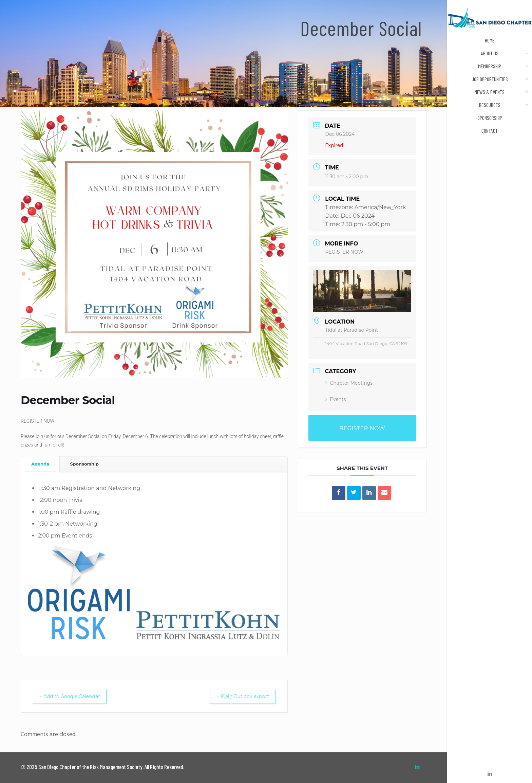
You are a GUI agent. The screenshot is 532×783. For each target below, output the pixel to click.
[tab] (40, 464)
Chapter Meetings (349, 383)
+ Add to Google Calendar (75, 696)
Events (335, 399)
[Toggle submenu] (526, 53)
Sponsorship (84, 464)
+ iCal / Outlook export (237, 696)
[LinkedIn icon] (490, 773)
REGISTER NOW (344, 252)
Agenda (40, 464)
